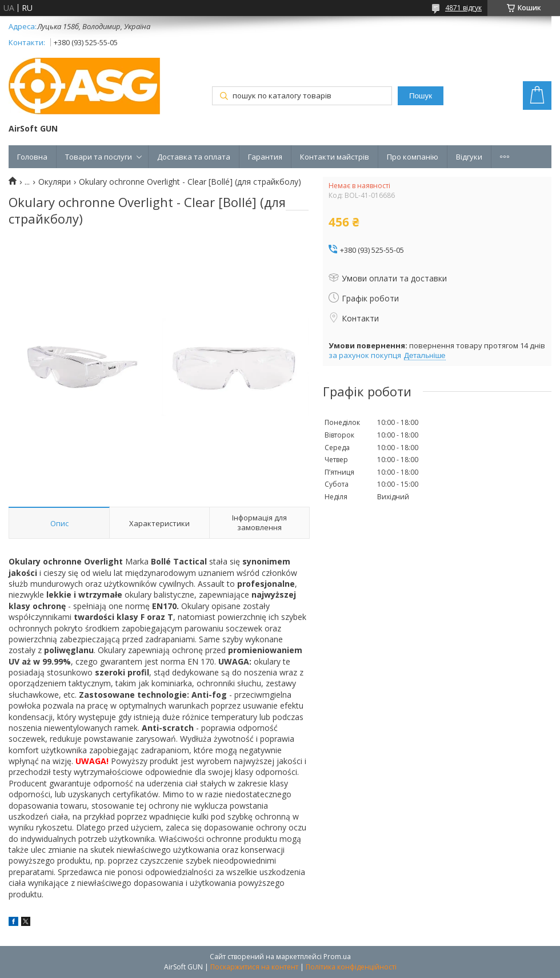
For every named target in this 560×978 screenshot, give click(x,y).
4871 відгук (463, 8)
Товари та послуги (99, 157)
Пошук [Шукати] (421, 96)
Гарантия (265, 157)
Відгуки (469, 157)
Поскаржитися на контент (254, 967)
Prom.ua (337, 957)
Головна (32, 157)
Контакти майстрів (335, 157)
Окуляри (55, 182)
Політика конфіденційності (351, 967)
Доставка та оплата (194, 157)
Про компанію (413, 157)
